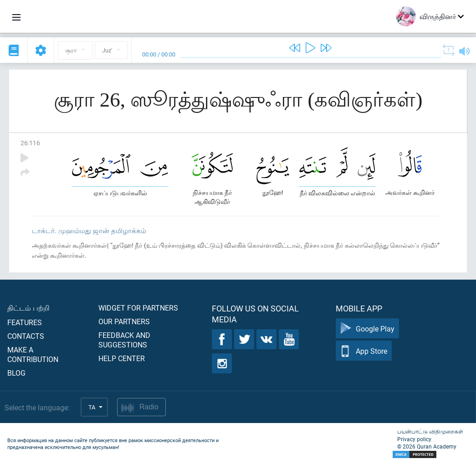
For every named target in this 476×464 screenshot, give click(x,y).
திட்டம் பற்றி (28, 308)
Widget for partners (138, 308)
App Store (364, 351)
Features (25, 322)
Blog (16, 373)
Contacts (26, 336)
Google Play (367, 329)
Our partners (124, 321)
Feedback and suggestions (124, 340)
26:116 (30, 143)
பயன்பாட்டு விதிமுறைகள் (430, 431)
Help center (122, 358)
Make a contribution (33, 354)
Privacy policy (414, 439)
